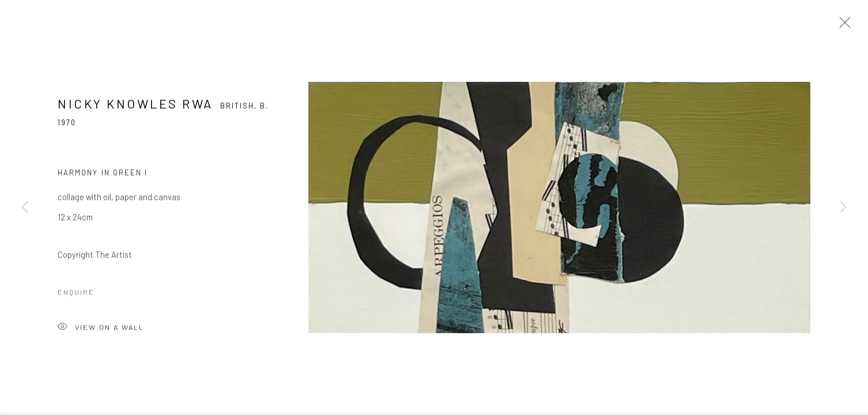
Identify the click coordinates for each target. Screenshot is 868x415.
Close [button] (842, 26)
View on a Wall (101, 329)
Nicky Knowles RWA (135, 105)
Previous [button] (25, 207)
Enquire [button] (76, 293)
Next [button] (843, 207)
